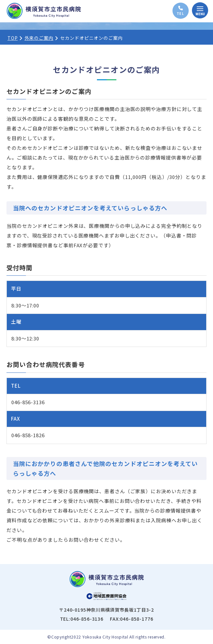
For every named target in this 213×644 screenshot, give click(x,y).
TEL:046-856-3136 (82, 619)
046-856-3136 (28, 402)
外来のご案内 (39, 38)
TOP (13, 38)
